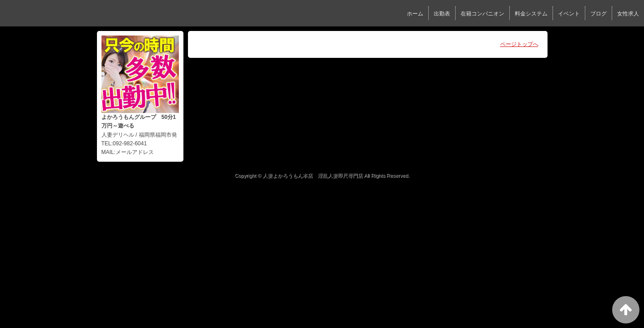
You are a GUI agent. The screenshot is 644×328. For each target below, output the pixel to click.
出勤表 (442, 14)
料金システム (531, 14)
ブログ (598, 14)
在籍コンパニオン (482, 14)
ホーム (415, 14)
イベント (569, 14)
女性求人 (628, 14)
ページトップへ (519, 44)
